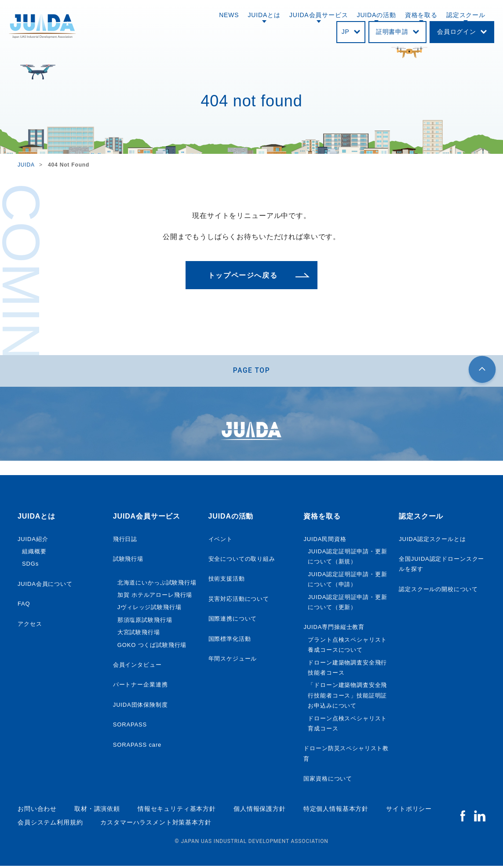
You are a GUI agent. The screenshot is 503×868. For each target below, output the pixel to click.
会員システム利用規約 (50, 824)
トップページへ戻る (243, 275)
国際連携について (233, 621)
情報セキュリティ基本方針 (177, 811)
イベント (221, 541)
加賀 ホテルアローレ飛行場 (155, 597)
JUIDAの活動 (377, 15)
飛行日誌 (125, 541)
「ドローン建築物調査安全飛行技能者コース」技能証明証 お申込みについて (347, 697)
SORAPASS (130, 726)
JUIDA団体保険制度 (140, 706)
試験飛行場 (128, 561)
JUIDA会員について (45, 586)
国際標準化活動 (230, 641)
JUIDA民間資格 (325, 541)
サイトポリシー (409, 811)
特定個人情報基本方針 (336, 811)
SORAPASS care (137, 746)
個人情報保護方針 (260, 811)
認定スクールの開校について (438, 591)
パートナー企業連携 (140, 687)
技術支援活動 (227, 581)
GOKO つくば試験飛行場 (152, 647)
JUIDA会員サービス (319, 15)
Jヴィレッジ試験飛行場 (149, 609)
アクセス (30, 626)
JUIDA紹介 (33, 541)
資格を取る (421, 15)
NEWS (229, 15)
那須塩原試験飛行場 (145, 622)
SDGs (30, 566)
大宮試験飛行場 (139, 634)
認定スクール (466, 15)
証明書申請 (392, 32)
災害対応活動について (239, 601)
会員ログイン (457, 32)
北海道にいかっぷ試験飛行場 (157, 584)
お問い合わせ (37, 811)
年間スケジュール (233, 660)
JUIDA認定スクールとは (432, 541)
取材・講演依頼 (97, 811)
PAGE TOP (252, 372)
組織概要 (34, 553)
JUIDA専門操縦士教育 (334, 629)
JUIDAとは (264, 15)
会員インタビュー (137, 666)
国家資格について (328, 780)
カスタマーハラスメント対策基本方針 (156, 824)
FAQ (24, 606)
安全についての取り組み (242, 561)
